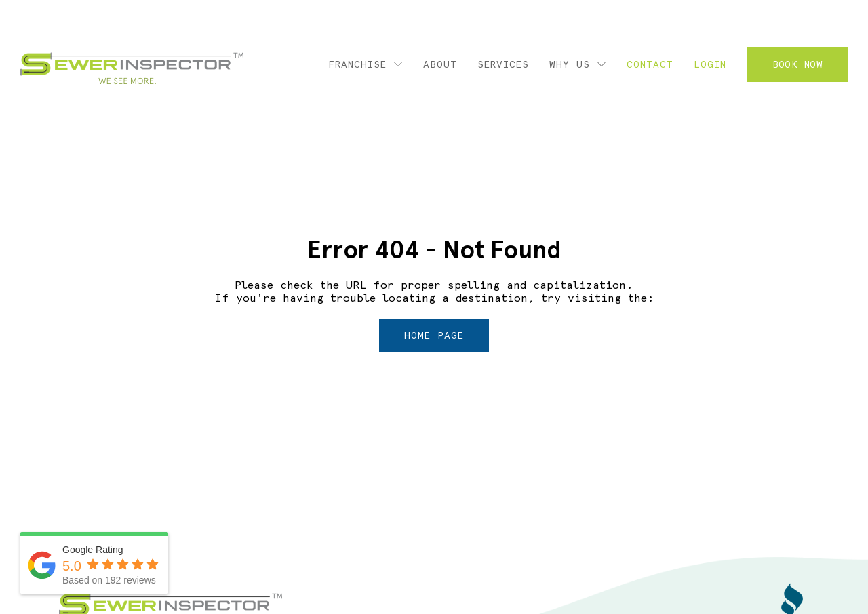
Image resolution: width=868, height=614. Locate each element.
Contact (650, 64)
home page (434, 335)
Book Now (797, 64)
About (440, 64)
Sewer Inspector (132, 68)
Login (710, 64)
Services (503, 64)
